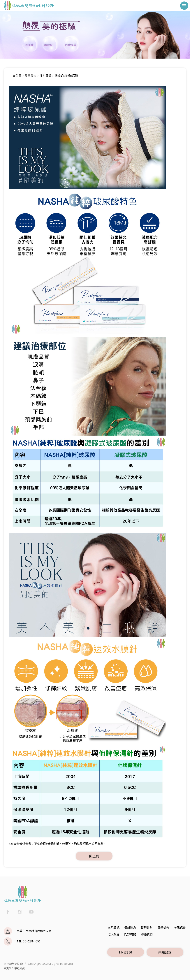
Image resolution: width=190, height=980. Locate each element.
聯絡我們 (147, 934)
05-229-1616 (31, 941)
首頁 (17, 76)
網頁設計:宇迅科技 (14, 968)
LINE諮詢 (125, 952)
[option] (95, 35)
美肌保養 (180, 928)
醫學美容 (31, 76)
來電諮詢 (165, 952)
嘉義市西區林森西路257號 (34, 931)
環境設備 (114, 934)
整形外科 (147, 928)
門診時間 (130, 934)
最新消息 (130, 928)
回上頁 (94, 856)
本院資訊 (114, 928)
